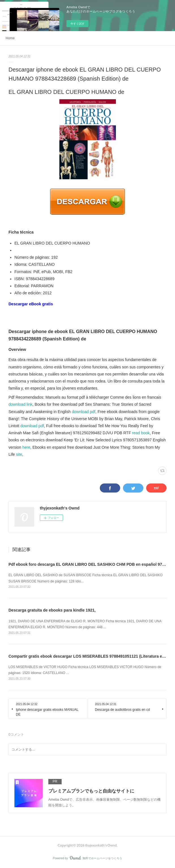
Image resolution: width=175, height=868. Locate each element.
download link (20, 404)
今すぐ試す (77, 24)
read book (141, 433)
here (26, 447)
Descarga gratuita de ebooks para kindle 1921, (52, 610)
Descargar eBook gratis (31, 304)
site (19, 454)
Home (10, 38)
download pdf (84, 412)
